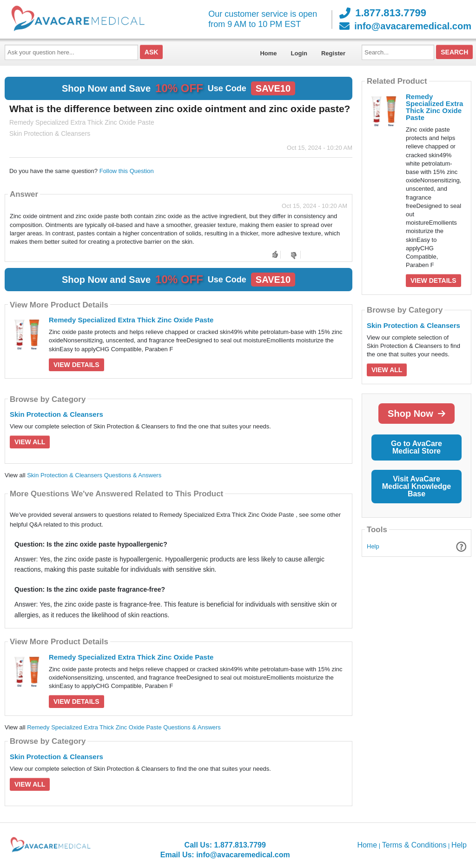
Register (333, 53)
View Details (76, 365)
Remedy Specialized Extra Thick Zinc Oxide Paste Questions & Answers (124, 727)
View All (30, 442)
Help (373, 546)
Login (299, 53)
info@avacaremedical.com (405, 26)
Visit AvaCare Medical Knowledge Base (416, 486)
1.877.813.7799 (383, 13)
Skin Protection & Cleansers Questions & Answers (94, 475)
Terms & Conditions (414, 845)
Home (268, 53)
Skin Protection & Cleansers (56, 414)
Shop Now (416, 414)
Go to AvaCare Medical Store (416, 447)
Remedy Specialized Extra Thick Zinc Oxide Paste (131, 320)
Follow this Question (127, 171)
